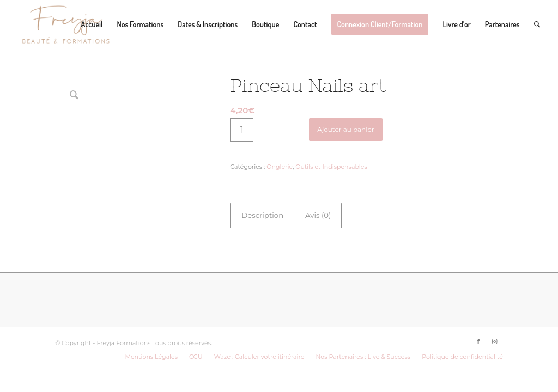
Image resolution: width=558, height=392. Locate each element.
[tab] (262, 215)
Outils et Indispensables (331, 167)
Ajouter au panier (345, 129)
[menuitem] (92, 24)
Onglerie (280, 167)
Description (262, 215)
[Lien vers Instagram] (495, 327)
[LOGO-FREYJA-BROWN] (66, 24)
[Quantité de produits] (242, 130)
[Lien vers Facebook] (478, 327)
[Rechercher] (537, 24)
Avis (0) (318, 215)
